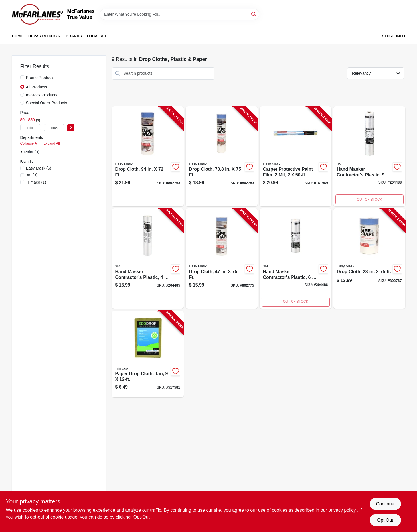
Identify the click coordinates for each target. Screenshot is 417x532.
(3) (32, 175)
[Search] (254, 14)
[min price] (30, 128)
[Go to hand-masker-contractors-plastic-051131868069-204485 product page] (148, 259)
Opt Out (385, 520)
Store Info (393, 36)
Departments (42, 36)
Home (18, 36)
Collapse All (29, 143)
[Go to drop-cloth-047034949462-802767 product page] (369, 259)
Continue (385, 504)
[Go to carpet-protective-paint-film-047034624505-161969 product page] (295, 157)
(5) (39, 168)
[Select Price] (71, 128)
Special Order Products (47, 103)
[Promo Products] (22, 77)
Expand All (52, 143)
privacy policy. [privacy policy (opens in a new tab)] (342, 510)
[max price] (54, 128)
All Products (37, 87)
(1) (36, 182)
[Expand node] (22, 152)
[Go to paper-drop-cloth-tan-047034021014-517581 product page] (148, 354)
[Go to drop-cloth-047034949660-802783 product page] (222, 157)
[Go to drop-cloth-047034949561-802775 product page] (222, 259)
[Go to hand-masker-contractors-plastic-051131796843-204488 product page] (369, 157)
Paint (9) (32, 152)
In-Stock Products (42, 95)
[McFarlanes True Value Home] (38, 14)
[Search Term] (179, 14)
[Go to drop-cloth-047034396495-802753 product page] (148, 157)
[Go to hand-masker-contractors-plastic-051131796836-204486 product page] (295, 259)
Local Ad (96, 36)
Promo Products (40, 78)
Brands (74, 36)
